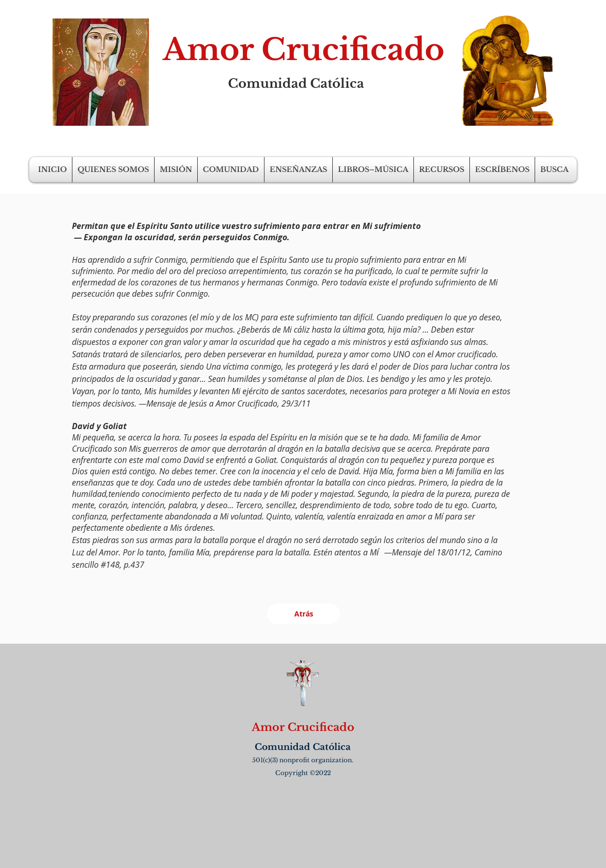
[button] (113, 170)
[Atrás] (304, 614)
